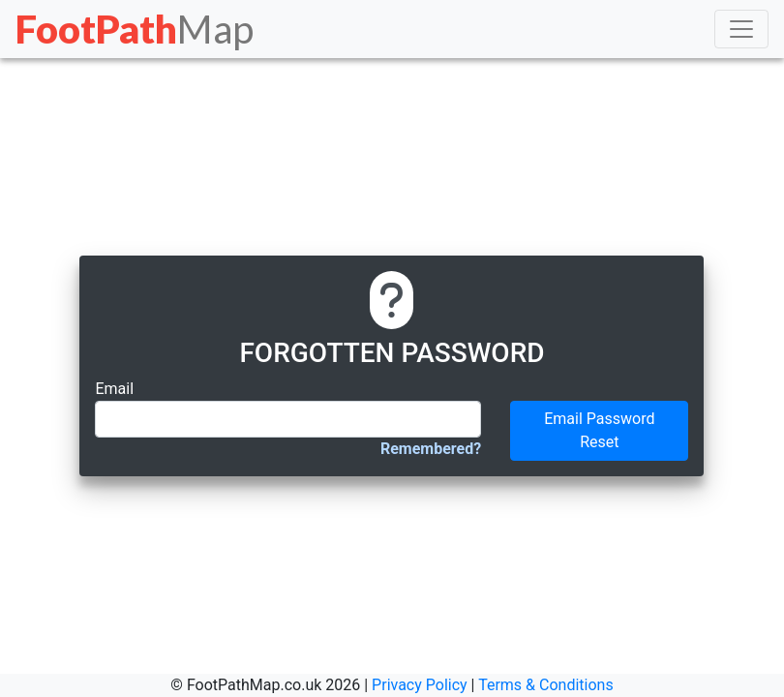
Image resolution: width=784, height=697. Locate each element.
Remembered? (431, 449)
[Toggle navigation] (741, 29)
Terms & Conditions (546, 685)
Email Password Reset (599, 430)
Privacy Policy (420, 685)
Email (114, 389)
